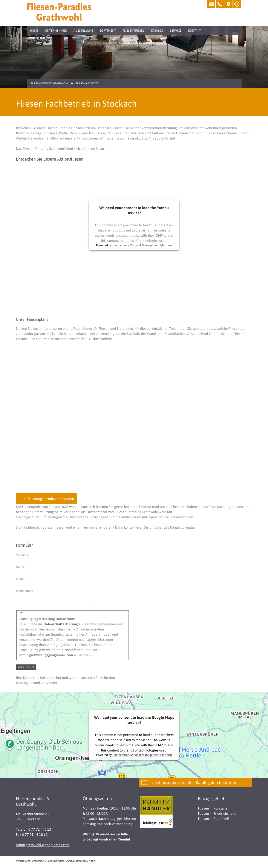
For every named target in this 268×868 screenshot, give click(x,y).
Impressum (23, 863)
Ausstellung (83, 31)
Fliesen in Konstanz (213, 811)
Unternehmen (56, 31)
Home (34, 31)
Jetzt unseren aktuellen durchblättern (194, 785)
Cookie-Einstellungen (81, 863)
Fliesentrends (134, 31)
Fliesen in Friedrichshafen (218, 816)
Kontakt (194, 31)
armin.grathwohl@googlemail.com (46, 658)
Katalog (157, 31)
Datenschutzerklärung (61, 627)
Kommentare (25, 591)
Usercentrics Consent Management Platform (142, 245)
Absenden (26, 670)
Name (23, 566)
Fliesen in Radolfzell (214, 821)
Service (176, 31)
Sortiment (108, 31)
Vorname (22, 555)
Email (23, 578)
